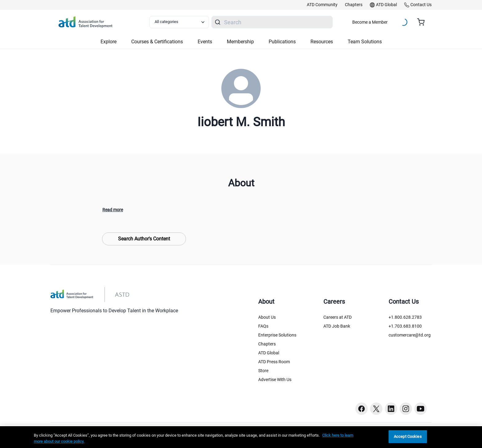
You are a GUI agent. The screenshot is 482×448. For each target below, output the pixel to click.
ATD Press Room (274, 362)
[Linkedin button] (391, 409)
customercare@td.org (410, 335)
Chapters (267, 344)
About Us (267, 317)
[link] (322, 5)
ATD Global (269, 353)
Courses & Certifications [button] (157, 42)
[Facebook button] (361, 409)
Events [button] (205, 42)
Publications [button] (282, 42)
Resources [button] (322, 42)
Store (263, 371)
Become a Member (370, 22)
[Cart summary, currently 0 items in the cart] (423, 22)
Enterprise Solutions (277, 335)
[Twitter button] (376, 409)
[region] (241, 437)
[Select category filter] (179, 22)
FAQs (263, 326)
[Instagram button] (406, 409)
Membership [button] (240, 42)
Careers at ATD (338, 317)
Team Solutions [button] (365, 42)
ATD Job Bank (337, 326)
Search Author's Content (144, 239)
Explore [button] (109, 42)
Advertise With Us (275, 380)
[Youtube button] (421, 409)
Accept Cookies (408, 436)
